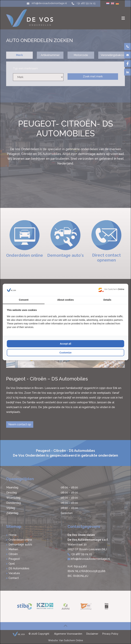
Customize (66, 353)
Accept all (65, 344)
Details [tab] (107, 300)
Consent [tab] (24, 300)
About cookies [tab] (65, 300)
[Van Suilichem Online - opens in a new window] (111, 290)
